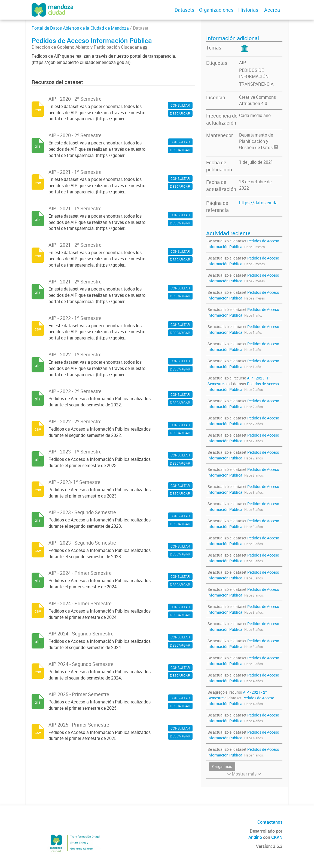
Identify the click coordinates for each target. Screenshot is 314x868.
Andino (255, 837)
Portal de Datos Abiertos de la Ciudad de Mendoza (80, 28)
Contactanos (270, 822)
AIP (243, 63)
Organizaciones (216, 10)
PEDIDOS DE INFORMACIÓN (254, 73)
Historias (248, 10)
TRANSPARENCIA (256, 84)
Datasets (184, 10)
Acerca (272, 10)
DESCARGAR (180, 113)
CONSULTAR (180, 105)
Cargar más (222, 766)
